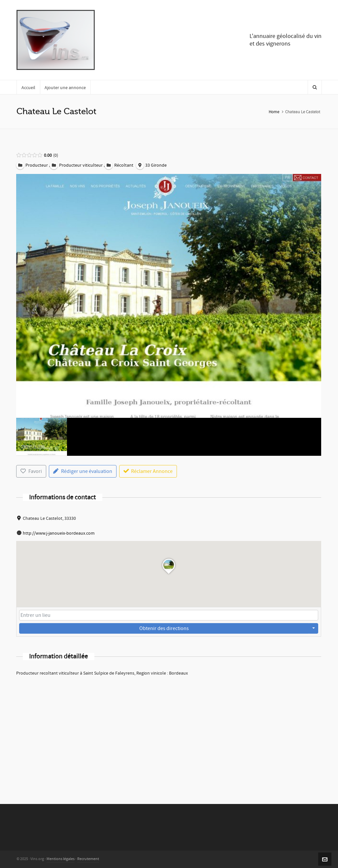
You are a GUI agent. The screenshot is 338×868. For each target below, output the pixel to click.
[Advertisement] (169, 731)
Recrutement (88, 859)
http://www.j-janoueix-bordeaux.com (59, 533)
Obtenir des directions (164, 628)
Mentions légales (61, 859)
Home (274, 112)
